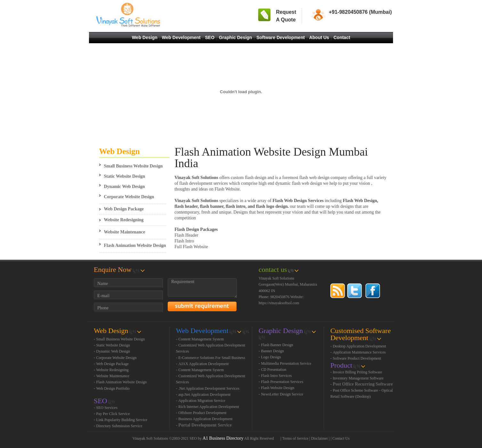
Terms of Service (295, 438)
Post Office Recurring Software (363, 384)
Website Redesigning (124, 220)
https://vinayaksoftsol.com (279, 303)
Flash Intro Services (276, 376)
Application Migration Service (202, 401)
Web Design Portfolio (113, 388)
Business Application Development (205, 419)
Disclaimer (320, 438)
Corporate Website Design (129, 197)
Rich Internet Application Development (209, 407)
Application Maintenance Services (359, 352)
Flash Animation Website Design (135, 245)
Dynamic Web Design (125, 187)
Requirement (202, 288)
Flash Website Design (277, 388)
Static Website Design (125, 176)
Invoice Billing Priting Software (357, 372)
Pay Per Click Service (113, 414)
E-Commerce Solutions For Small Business (212, 358)
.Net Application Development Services (209, 388)
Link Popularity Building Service (122, 420)
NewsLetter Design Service (282, 394)
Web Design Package (124, 209)
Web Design (120, 151)
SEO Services (107, 408)
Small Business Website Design (133, 166)
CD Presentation (273, 370)
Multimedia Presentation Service (286, 363)
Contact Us (341, 438)
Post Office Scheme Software (355, 390)
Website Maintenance (125, 232)
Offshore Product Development (202, 413)
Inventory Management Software (358, 378)
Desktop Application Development (360, 346)
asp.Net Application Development (204, 395)
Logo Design (271, 357)
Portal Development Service (205, 425)
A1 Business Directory (223, 438)
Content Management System (201, 339)
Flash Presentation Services (282, 382)
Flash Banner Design (277, 345)
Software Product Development (357, 358)
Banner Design (272, 351)
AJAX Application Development (203, 364)
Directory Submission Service (119, 426)
